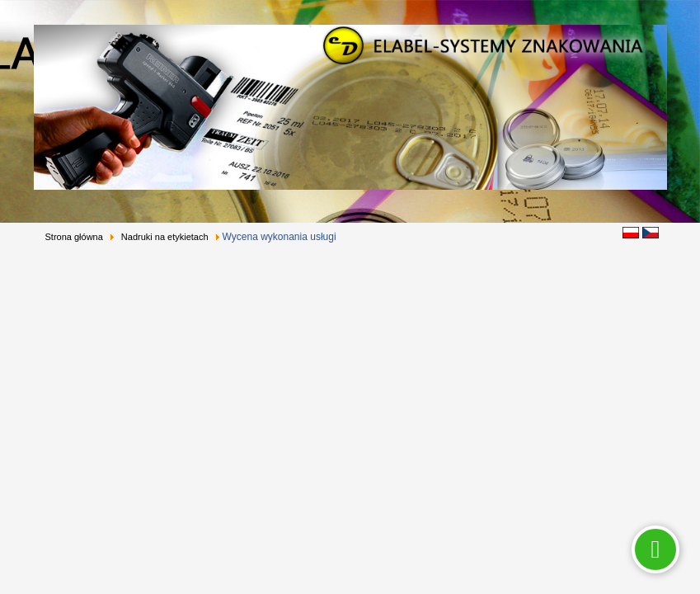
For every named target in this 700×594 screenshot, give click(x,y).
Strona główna (74, 237)
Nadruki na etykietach (165, 237)
